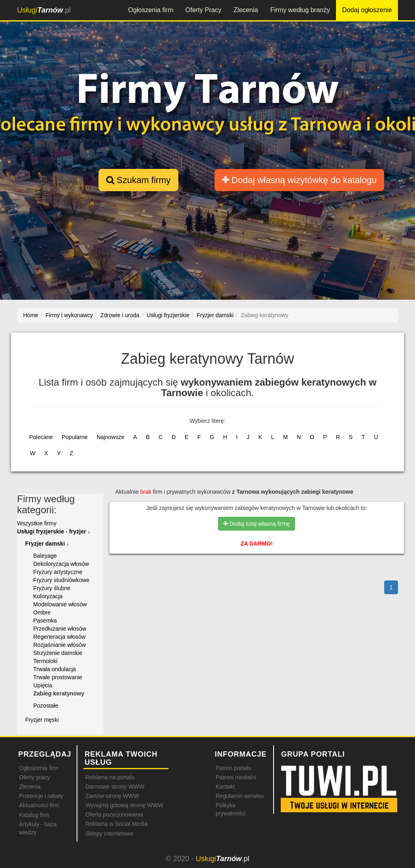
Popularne (75, 437)
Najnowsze (110, 437)
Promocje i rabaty (41, 796)
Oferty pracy (34, 777)
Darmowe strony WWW (115, 787)
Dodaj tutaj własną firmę (257, 524)
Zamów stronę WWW (112, 796)
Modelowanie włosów (60, 604)
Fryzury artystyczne (58, 572)
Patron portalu (233, 768)
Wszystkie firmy (37, 523)
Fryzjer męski (42, 720)
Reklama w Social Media (117, 824)
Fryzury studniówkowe (61, 580)
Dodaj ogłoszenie (367, 10)
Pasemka (45, 621)
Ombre (42, 612)
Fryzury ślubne (52, 588)
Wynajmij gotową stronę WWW (124, 805)
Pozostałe (46, 706)
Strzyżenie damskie (58, 653)
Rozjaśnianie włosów (60, 645)
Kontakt (225, 787)
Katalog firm (34, 815)
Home (31, 315)
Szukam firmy (138, 180)
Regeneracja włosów (59, 637)
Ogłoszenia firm (151, 10)
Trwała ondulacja (55, 669)
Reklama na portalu (110, 777)
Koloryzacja (48, 596)
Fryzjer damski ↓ (47, 544)
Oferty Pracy (203, 10)
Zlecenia (246, 10)
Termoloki (45, 661)
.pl (44, 10)
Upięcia (43, 685)
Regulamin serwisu (240, 796)
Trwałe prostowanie (58, 677)
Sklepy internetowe (109, 834)
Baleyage (45, 556)
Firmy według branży (300, 10)
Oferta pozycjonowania (114, 815)
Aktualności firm (39, 805)
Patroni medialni (236, 777)
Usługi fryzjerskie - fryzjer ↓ (54, 531)
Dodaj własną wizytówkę (299, 180)
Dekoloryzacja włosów (61, 564)
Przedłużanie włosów (60, 629)
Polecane (41, 437)
